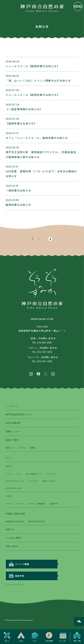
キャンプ (9, 504)
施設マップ (10, 448)
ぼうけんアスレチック (15, 481)
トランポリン (33, 481)
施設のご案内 (12, 440)
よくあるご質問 (13, 538)
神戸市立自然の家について (18, 414)
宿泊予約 (54, 504)
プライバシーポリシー (15, 584)
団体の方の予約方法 (36, 521)
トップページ (12, 406)
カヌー (19, 474)
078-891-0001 (45, 342)
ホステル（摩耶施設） (37, 504)
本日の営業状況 (13, 423)
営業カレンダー (13, 431)
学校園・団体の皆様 (15, 514)
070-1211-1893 (45, 361)
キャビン (20, 504)
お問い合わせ (12, 546)
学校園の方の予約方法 (15, 521)
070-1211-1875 (45, 352)
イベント (9, 474)
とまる (9, 496)
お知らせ (10, 529)
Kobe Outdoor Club (13, 488)
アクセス (22, 448)
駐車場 (32, 448)
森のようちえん (49, 481)
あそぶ (9, 466)
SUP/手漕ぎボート (34, 474)
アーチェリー (51, 474)
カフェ (9, 458)
